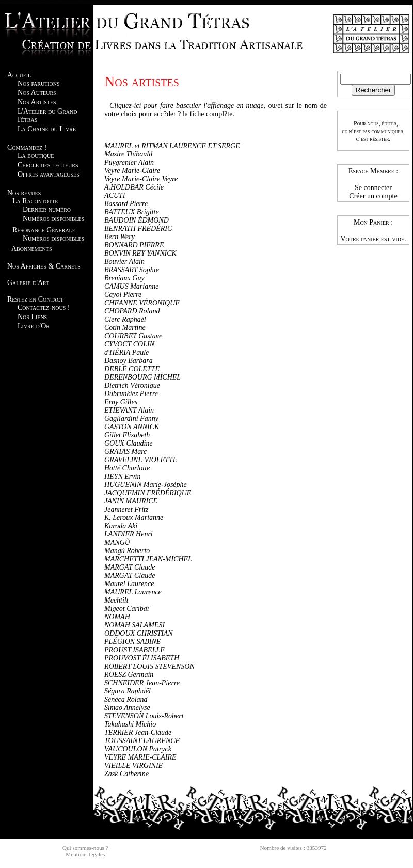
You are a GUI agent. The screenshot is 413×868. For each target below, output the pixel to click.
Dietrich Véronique (132, 385)
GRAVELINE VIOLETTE (141, 460)
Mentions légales (85, 854)
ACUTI (115, 195)
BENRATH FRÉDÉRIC (138, 228)
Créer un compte (373, 196)
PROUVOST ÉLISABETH (142, 658)
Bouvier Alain (124, 262)
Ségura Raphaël (128, 691)
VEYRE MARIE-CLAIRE (140, 757)
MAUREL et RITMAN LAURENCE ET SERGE (172, 146)
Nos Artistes (37, 102)
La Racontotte (35, 201)
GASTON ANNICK (132, 427)
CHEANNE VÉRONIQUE (142, 303)
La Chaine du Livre (47, 129)
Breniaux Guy (124, 278)
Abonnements (31, 249)
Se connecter (373, 188)
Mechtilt (116, 600)
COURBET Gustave (133, 336)
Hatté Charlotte (127, 468)
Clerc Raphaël (125, 319)
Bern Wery (120, 237)
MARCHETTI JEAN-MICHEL (148, 559)
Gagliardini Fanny (131, 419)
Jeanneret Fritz (126, 509)
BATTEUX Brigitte (132, 212)
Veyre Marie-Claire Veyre (141, 179)
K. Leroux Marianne (134, 518)
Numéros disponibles (53, 219)
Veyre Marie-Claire (132, 171)
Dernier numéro (47, 209)
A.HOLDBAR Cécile (134, 187)
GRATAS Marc (125, 452)
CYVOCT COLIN (129, 344)
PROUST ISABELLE (134, 650)
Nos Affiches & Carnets (44, 266)
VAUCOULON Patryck (138, 749)
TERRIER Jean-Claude (138, 732)
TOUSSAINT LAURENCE (142, 741)
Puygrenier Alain (129, 162)
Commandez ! (27, 147)
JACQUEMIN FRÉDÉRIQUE (148, 493)
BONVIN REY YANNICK (140, 253)
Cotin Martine (125, 328)
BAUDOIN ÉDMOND (137, 220)
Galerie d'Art (28, 283)
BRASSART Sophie (132, 270)
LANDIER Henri (129, 534)
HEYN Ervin (122, 476)
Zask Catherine (126, 774)
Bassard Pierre (126, 204)
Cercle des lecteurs (48, 165)
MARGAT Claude (130, 567)
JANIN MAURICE (131, 501)
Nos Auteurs (37, 93)
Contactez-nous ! (44, 307)
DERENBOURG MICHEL (142, 377)
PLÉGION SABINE (132, 642)
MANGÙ (117, 542)
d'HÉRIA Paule (126, 352)
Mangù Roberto (127, 551)
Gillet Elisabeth (127, 435)
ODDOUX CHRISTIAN (139, 633)
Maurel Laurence (129, 584)
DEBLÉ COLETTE (132, 369)
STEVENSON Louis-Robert (144, 716)
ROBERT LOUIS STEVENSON (149, 666)
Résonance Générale (44, 230)
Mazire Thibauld (128, 154)
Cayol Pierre (123, 295)
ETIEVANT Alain (129, 410)
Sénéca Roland (126, 699)
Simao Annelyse (127, 708)
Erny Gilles (121, 402)
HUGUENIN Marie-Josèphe (146, 485)
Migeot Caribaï (127, 609)
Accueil (19, 75)
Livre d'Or (34, 326)
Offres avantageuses (49, 174)
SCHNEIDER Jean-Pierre (142, 683)
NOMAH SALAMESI (134, 625)
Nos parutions (39, 83)
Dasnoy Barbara (129, 361)
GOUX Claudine (129, 443)
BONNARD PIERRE (134, 245)
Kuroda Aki (121, 526)
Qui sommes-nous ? (85, 848)
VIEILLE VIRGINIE (133, 766)
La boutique (36, 156)
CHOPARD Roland (132, 311)
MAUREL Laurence (133, 592)
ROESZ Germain (129, 675)
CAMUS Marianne (131, 286)
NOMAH (117, 617)
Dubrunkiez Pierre (131, 394)
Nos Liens (32, 317)
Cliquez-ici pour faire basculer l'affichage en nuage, (187, 106)
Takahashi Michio (130, 724)
